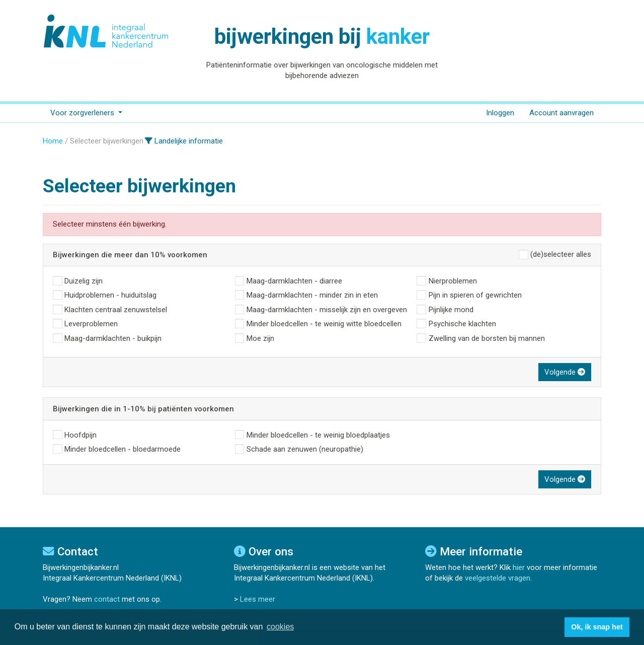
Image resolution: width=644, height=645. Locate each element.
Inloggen (500, 113)
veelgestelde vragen (498, 578)
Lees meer (258, 599)
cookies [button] (280, 627)
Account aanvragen (561, 113)
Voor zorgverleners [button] (83, 113)
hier (519, 567)
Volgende (565, 372)
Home (53, 141)
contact (107, 599)
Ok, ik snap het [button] (597, 627)
